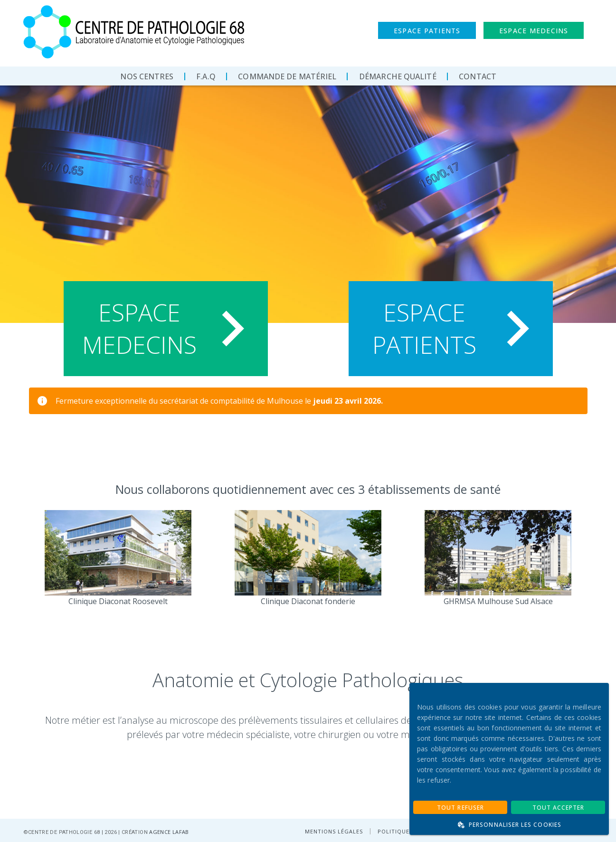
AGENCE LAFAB (169, 832)
